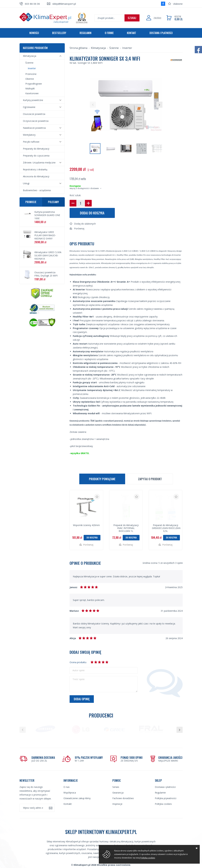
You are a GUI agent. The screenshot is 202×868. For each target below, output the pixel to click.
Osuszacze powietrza (34, 114)
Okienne (30, 79)
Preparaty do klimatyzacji (36, 149)
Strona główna (78, 48)
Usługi (26, 183)
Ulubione (178, 4)
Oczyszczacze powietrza (36, 121)
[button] (93, 105)
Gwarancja (118, 782)
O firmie (109, 33)
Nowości (34, 33)
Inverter (32, 68)
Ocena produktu (78, 662)
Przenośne (31, 74)
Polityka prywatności (166, 788)
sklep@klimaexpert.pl (64, 4)
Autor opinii (78, 670)
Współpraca (70, 782)
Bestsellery (59, 33)
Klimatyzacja (30, 56)
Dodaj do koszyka (92, 213)
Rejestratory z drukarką (35, 169)
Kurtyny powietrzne (33, 100)
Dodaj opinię (82, 699)
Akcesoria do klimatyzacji (36, 176)
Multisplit (30, 88)
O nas (67, 776)
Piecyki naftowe (31, 142)
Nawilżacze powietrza (34, 128)
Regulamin (85, 33)
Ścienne (29, 63)
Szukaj (132, 18)
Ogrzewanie (29, 107)
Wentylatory (29, 135)
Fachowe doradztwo (123, 788)
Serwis (116, 776)
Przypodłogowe (34, 84)
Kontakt (132, 33)
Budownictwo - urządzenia (37, 190)
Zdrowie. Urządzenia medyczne (39, 163)
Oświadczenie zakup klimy (77, 788)
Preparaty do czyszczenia (36, 156)
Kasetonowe (32, 93)
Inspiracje (117, 793)
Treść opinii (78, 679)
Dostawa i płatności (161, 33)
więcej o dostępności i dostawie (84, 188)
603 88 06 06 (32, 4)
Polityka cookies (163, 793)
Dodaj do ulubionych (85, 224)
